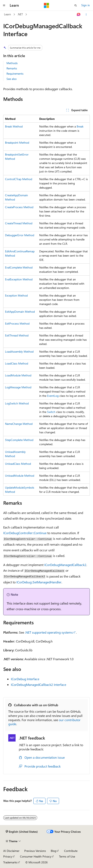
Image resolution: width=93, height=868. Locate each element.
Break (80, 126)
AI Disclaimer (11, 851)
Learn (7, 14)
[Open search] (76, 5)
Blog (53, 851)
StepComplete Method (19, 440)
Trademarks (10, 862)
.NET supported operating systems (49, 632)
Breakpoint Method (17, 143)
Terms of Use (67, 856)
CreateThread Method (19, 223)
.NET (20, 14)
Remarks (12, 68)
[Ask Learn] (79, 15)
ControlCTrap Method (19, 179)
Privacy (8, 856)
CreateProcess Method (19, 207)
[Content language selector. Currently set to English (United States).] (22, 832)
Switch (51, 412)
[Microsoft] (46, 5)
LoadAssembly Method (19, 351)
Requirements (15, 74)
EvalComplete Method (19, 267)
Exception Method (16, 295)
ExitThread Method (17, 335)
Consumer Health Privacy (36, 856)
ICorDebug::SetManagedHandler (39, 582)
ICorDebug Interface (25, 679)
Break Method (14, 126)
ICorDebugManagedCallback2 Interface (39, 685)
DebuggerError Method (20, 235)
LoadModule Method (18, 375)
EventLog (53, 396)
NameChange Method (19, 424)
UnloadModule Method (20, 476)
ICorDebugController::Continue (25, 533)
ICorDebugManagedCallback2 (65, 565)
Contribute (71, 851)
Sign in (86, 5)
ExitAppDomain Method (20, 312)
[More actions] (86, 15)
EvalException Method (19, 279)
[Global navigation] (4, 5)
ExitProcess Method (17, 323)
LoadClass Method (17, 363)
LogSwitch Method (17, 403)
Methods (12, 63)
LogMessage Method (18, 387)
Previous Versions (35, 851)
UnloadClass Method (18, 464)
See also (12, 79)
